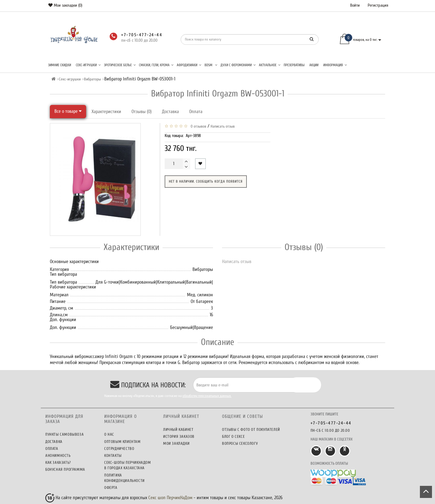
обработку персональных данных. (207, 396)
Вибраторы (92, 79)
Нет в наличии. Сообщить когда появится (206, 181)
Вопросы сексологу (240, 443)
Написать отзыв (223, 126)
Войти (355, 5)
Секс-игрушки (88, 65)
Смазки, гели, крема (156, 65)
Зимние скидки (60, 65)
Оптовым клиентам (122, 442)
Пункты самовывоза (64, 434)
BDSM (211, 65)
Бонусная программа (65, 469)
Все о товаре (68, 111)
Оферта (111, 488)
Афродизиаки (189, 65)
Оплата (196, 112)
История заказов (179, 436)
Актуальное (270, 65)
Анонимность (58, 455)
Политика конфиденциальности (124, 478)
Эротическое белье (120, 65)
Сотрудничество (119, 449)
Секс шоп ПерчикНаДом (170, 498)
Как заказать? (58, 462)
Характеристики (106, 112)
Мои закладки (176, 443)
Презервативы (294, 65)
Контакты (113, 455)
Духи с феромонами (238, 65)
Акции (314, 65)
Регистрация (378, 5)
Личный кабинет (178, 429)
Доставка (170, 112)
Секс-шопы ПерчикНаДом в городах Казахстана (128, 465)
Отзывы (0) (142, 112)
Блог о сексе (233, 436)
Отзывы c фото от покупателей (251, 429)
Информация (335, 65)
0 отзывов (198, 126)
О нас (109, 434)
